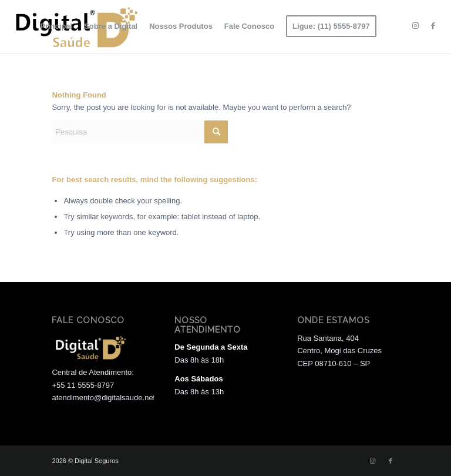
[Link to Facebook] (433, 26)
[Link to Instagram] (416, 26)
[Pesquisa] (140, 132)
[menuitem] (56, 26)
